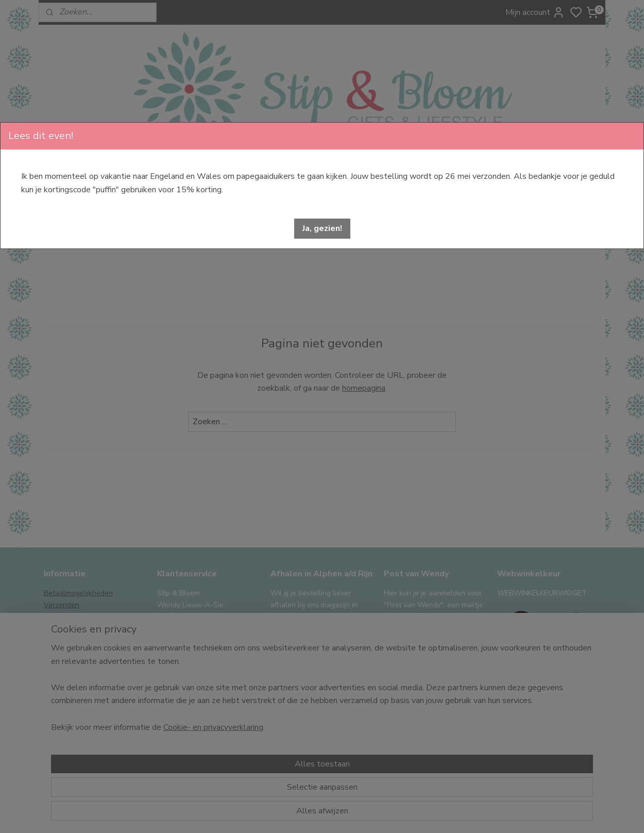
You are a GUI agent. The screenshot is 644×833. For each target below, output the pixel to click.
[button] (322, 229)
